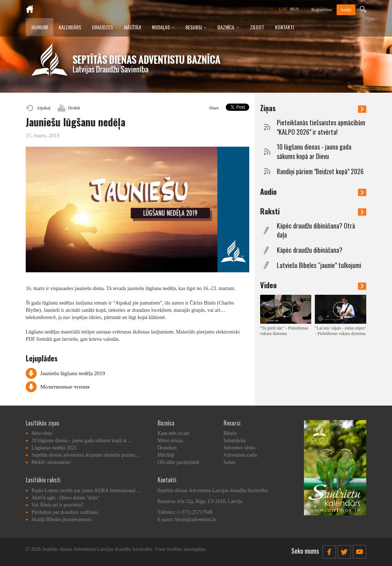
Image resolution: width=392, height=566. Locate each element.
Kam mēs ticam (174, 433)
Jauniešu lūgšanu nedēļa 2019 (73, 373)
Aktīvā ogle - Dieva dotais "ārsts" (66, 498)
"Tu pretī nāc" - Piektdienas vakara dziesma (284, 331)
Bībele (230, 433)
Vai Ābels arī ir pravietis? (57, 505)
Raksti (313, 211)
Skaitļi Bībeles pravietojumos (62, 519)
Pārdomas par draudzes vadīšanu (65, 512)
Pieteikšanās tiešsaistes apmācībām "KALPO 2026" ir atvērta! (321, 127)
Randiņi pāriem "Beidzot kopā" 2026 (320, 171)
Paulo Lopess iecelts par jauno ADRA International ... (86, 490)
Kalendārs (70, 27)
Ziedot (257, 27)
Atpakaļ (43, 108)
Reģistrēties (322, 10)
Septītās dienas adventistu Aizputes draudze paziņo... (85, 455)
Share (214, 108)
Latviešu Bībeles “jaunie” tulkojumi (319, 265)
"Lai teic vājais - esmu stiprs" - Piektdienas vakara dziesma (340, 331)
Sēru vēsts (42, 433)
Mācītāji (132, 27)
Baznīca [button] (228, 27)
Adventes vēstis (239, 448)
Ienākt (346, 10)
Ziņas (313, 108)
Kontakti (284, 27)
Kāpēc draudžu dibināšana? (310, 250)
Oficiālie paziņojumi (178, 462)
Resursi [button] (196, 27)
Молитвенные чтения (65, 387)
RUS (294, 9)
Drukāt (74, 108)
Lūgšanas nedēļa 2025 (54, 448)
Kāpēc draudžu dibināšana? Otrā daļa (316, 230)
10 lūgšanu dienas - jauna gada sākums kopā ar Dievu (314, 152)
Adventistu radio (241, 455)
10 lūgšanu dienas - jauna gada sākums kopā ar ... (82, 441)
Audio (313, 192)
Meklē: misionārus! (51, 462)
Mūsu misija (170, 441)
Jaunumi (39, 27)
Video (313, 285)
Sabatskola (235, 441)
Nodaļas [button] (163, 27)
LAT (283, 9)
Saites (230, 462)
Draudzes (103, 27)
